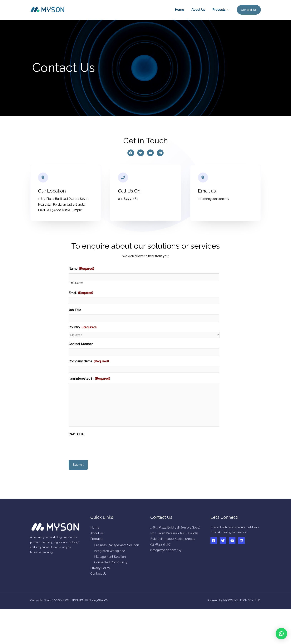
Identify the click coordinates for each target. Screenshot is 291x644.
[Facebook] (214, 555)
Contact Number (81, 342)
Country (83, 325)
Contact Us (98, 588)
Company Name (89, 359)
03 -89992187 (160, 565)
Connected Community (111, 577)
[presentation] (98, 460)
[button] (281, 634)
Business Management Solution (117, 560)
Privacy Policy (100, 582)
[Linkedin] (241, 555)
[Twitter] (223, 555)
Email (81, 293)
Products (219, 10)
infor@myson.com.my (166, 570)
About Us (200, 10)
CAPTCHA (76, 449)
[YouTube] (232, 555)
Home (183, 10)
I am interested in (89, 375)
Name (81, 269)
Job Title (75, 309)
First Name (76, 283)
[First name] (144, 277)
